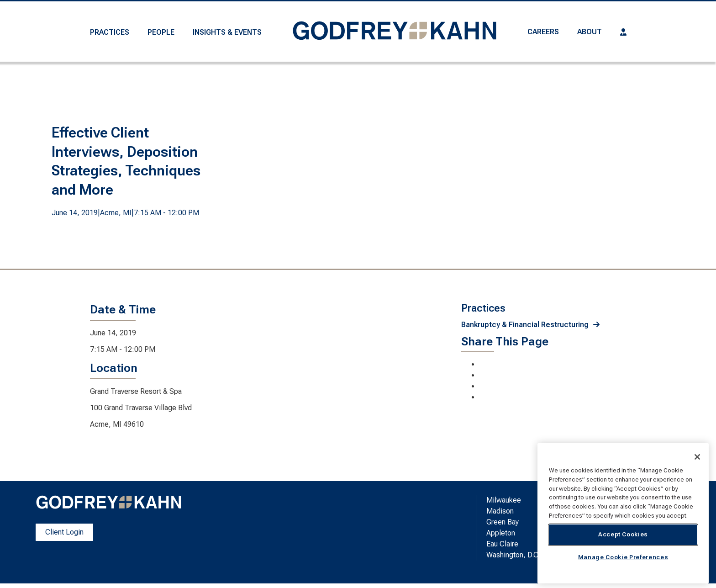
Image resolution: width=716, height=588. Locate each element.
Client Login (64, 532)
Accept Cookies (623, 534)
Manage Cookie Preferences (623, 557)
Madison (500, 511)
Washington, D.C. (513, 555)
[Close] (697, 457)
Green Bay (503, 522)
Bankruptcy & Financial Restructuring (525, 325)
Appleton (501, 533)
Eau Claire (502, 544)
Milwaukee (504, 500)
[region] (623, 513)
